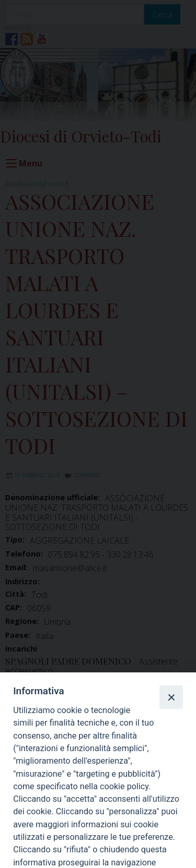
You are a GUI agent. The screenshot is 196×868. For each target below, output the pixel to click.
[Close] (171, 697)
